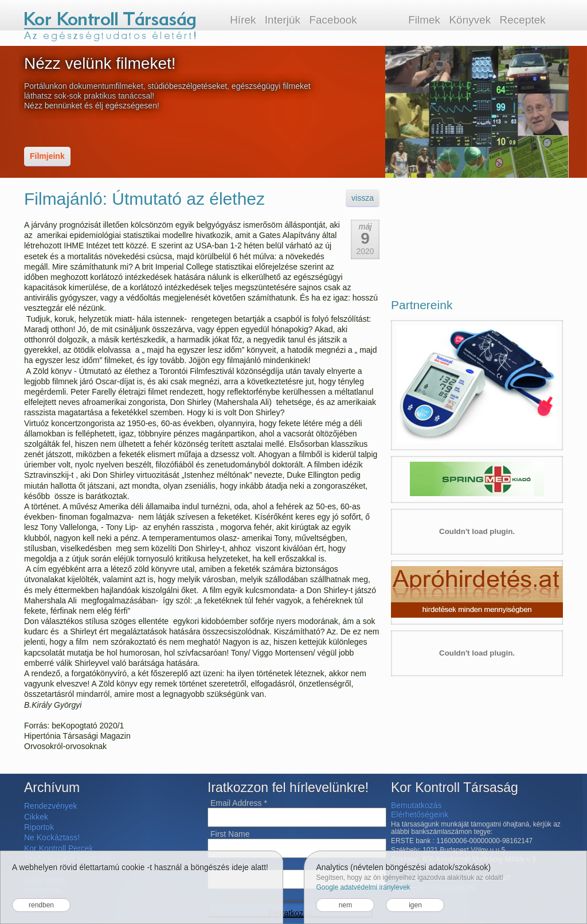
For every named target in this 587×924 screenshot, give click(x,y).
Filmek (424, 20)
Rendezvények (51, 806)
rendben (41, 905)
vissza (363, 198)
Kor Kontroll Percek (59, 848)
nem (345, 905)
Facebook (333, 20)
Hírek (243, 20)
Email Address (239, 803)
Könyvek (470, 20)
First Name (230, 834)
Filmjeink (47, 156)
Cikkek (36, 817)
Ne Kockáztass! (52, 837)
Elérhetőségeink (420, 814)
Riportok (39, 827)
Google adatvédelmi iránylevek (363, 887)
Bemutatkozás (416, 805)
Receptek (523, 20)
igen (415, 905)
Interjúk (283, 20)
